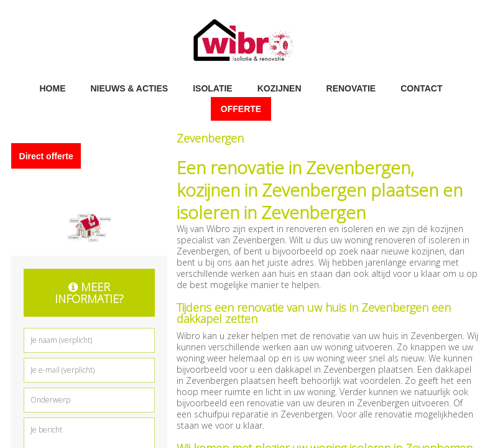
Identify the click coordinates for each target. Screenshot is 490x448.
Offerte (241, 109)
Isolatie (213, 88)
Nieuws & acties (129, 88)
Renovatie (351, 88)
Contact (421, 88)
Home (52, 88)
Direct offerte (46, 156)
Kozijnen (280, 88)
